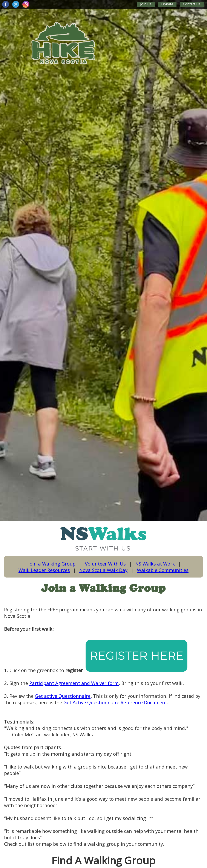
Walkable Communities (163, 570)
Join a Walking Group (52, 564)
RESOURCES (180, 15)
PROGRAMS (52, 15)
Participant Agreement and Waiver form (74, 683)
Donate (167, 4)
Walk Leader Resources (44, 570)
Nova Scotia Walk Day (103, 570)
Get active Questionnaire (63, 696)
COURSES (85, 15)
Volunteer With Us (105, 564)
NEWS (111, 15)
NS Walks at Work (155, 564)
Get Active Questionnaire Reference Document (115, 702)
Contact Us (192, 4)
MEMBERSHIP (143, 15)
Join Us (146, 4)
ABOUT (22, 15)
